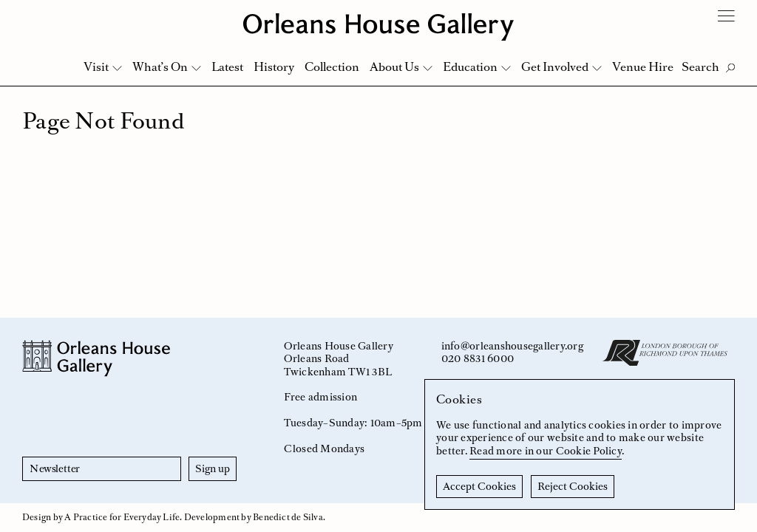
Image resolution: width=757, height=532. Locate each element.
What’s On (160, 66)
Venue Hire (643, 66)
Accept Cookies (479, 486)
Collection (332, 66)
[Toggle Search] (708, 67)
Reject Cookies (573, 486)
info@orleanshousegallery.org (512, 346)
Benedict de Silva (288, 517)
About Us (394, 66)
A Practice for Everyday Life (122, 517)
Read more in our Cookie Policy (546, 451)
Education (470, 66)
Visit (96, 66)
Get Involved (555, 66)
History (274, 66)
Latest (227, 66)
